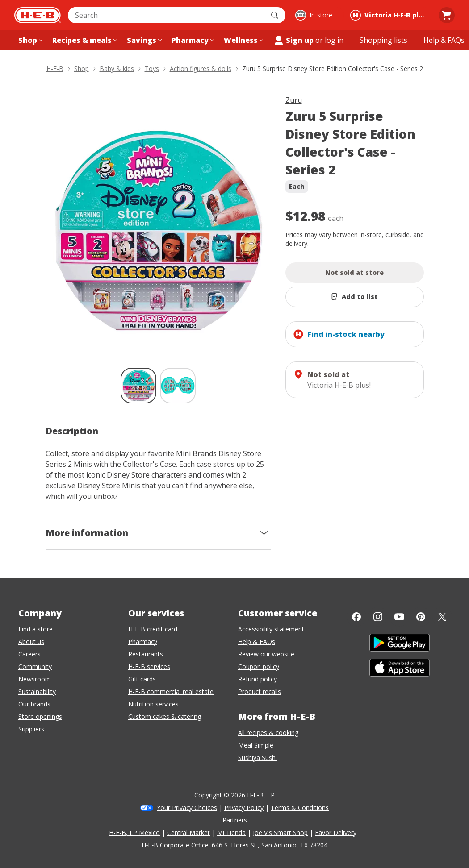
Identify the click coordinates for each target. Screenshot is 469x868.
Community (35, 667)
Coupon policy (259, 667)
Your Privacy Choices (187, 808)
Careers (29, 654)
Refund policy (258, 679)
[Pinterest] (421, 617)
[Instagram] (378, 617)
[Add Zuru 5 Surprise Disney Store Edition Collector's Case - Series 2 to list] (355, 297)
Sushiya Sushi (258, 758)
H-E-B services (149, 667)
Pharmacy (143, 642)
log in (334, 40)
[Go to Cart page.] (447, 15)
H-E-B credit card (153, 629)
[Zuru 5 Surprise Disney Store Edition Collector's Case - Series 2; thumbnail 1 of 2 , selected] (138, 386)
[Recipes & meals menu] (84, 40)
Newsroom (35, 679)
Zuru (294, 100)
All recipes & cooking (268, 733)
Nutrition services (153, 704)
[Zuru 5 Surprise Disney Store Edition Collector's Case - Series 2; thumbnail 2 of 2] (178, 386)
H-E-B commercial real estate (171, 691)
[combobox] (167, 15)
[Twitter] (442, 617)
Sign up (293, 40)
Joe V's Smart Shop (280, 833)
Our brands (34, 704)
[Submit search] (276, 15)
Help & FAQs (257, 642)
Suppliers (31, 729)
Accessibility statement (271, 629)
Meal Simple (256, 745)
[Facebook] (356, 617)
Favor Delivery (336, 833)
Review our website (266, 654)
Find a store (36, 629)
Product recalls (260, 691)
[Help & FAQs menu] (444, 40)
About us (31, 642)
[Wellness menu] (243, 40)
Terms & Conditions (300, 808)
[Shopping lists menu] (383, 40)
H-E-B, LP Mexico (134, 833)
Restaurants (146, 654)
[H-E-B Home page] (38, 15)
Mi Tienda (231, 833)
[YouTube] (399, 617)
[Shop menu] (29, 40)
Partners (235, 820)
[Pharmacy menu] (192, 40)
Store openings (40, 716)
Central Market (188, 833)
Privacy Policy (244, 808)
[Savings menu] (143, 40)
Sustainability (37, 691)
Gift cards (142, 679)
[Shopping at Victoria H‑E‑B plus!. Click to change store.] (389, 15)
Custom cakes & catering (165, 716)
